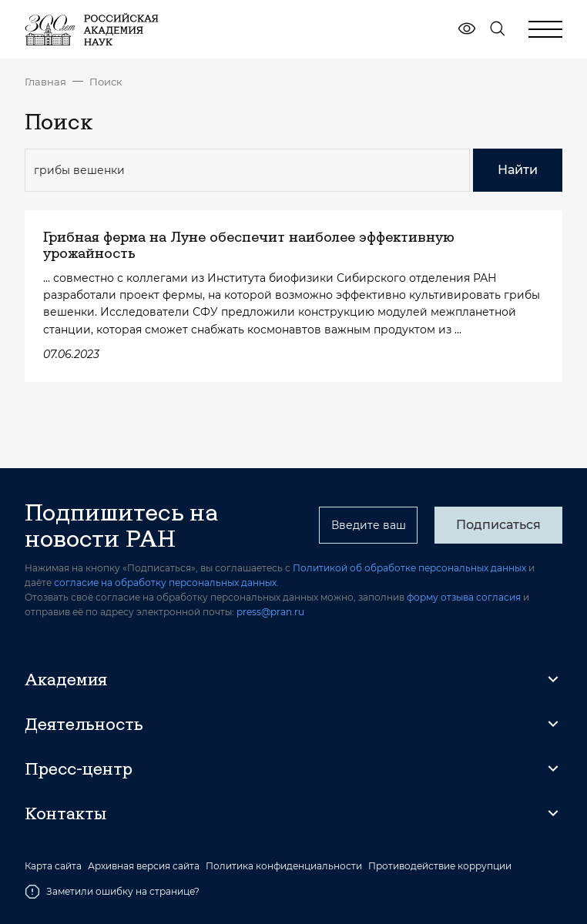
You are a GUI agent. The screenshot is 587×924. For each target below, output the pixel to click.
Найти (518, 170)
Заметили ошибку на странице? (112, 892)
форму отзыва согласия (464, 597)
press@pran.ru (270, 612)
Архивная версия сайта (144, 866)
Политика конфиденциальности (284, 866)
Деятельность (84, 724)
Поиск (106, 82)
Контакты (65, 813)
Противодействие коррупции (440, 866)
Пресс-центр (79, 768)
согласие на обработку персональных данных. (166, 583)
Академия (66, 679)
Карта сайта (53, 866)
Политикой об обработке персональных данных (409, 568)
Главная (45, 82)
